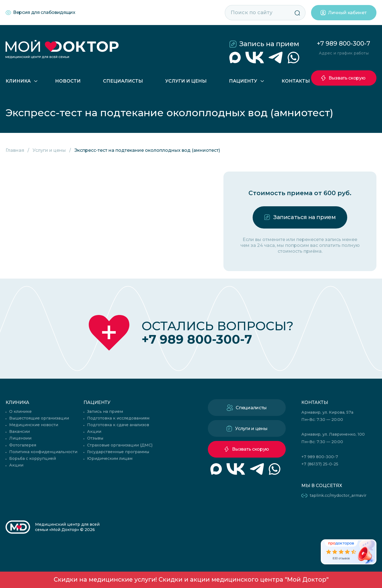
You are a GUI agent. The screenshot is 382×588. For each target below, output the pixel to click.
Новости (68, 81)
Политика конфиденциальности (43, 452)
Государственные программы (118, 452)
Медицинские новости (34, 425)
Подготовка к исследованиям (118, 418)
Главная (15, 150)
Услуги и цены (186, 81)
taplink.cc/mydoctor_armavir (338, 495)
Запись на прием (269, 44)
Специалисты (123, 81)
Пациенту (243, 81)
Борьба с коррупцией (33, 458)
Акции (16, 465)
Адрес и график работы (344, 53)
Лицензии (20, 438)
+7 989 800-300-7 (343, 44)
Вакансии (19, 431)
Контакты (296, 81)
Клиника (18, 81)
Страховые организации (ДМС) (120, 445)
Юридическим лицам (110, 458)
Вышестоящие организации (39, 418)
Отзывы (95, 438)
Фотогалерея (23, 445)
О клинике (20, 411)
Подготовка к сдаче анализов (118, 425)
